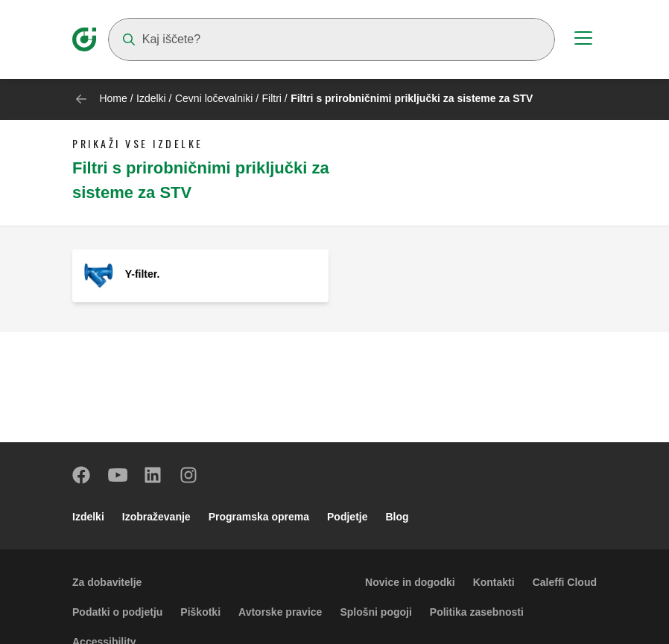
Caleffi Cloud (565, 582)
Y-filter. (143, 274)
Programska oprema (259, 517)
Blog (397, 517)
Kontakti (494, 582)
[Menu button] (583, 40)
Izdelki (151, 98)
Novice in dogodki (410, 582)
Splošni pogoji (375, 612)
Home (113, 98)
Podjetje (347, 517)
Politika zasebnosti (477, 612)
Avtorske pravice (280, 612)
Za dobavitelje (107, 582)
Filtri (273, 98)
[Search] (332, 39)
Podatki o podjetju (117, 612)
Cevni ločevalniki (214, 98)
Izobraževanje (156, 517)
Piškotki (200, 612)
